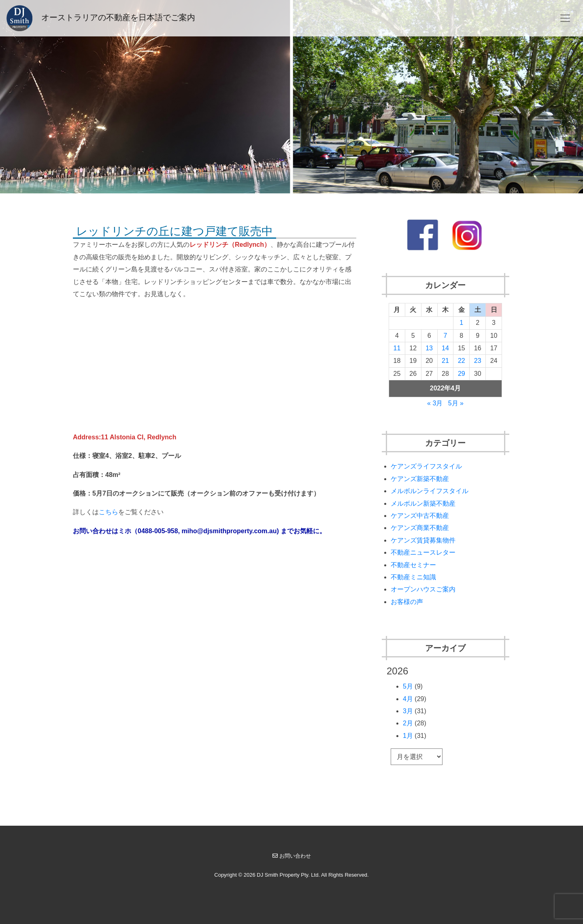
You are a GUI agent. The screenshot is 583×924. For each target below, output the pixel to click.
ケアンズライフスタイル (426, 466)
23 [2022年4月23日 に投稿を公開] (478, 361)
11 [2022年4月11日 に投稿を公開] (397, 348)
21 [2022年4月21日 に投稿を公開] (445, 361)
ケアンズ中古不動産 (420, 516)
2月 (408, 723)
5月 (408, 686)
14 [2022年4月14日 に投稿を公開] (445, 348)
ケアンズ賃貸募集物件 (423, 540)
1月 (408, 736)
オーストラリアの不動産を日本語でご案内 (101, 18)
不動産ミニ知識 (413, 577)
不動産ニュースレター (423, 552)
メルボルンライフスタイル (430, 491)
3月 (408, 711)
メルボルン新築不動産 (423, 503)
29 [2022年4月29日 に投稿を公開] (462, 374)
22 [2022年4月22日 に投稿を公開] (462, 361)
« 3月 (435, 403)
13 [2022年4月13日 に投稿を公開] (429, 348)
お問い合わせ (292, 856)
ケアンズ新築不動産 (420, 479)
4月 (408, 699)
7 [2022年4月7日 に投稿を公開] (446, 336)
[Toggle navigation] (565, 18)
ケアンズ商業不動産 (420, 528)
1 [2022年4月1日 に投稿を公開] (461, 323)
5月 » (456, 403)
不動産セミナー (413, 565)
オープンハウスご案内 (423, 589)
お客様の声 (407, 602)
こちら (109, 512)
